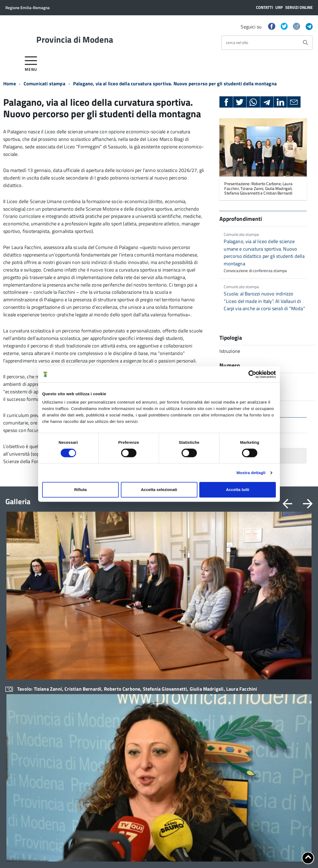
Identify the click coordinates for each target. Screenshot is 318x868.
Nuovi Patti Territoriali (274, 692)
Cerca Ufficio (20, 808)
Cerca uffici (77, 729)
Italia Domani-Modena (274, 683)
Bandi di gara (141, 654)
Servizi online (299, 7)
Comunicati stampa (44, 84)
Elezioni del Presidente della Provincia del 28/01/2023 (30, 652)
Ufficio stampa (143, 691)
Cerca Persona (22, 814)
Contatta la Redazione (28, 819)
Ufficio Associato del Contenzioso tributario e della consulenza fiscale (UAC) (96, 701)
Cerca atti (76, 748)
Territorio (201, 700)
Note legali (114, 855)
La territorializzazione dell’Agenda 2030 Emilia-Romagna (276, 707)
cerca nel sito (237, 43)
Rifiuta (80, 490)
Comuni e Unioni (269, 627)
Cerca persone (80, 739)
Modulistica (78, 636)
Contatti (264, 7)
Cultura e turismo (207, 710)
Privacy (12, 855)
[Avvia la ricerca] (305, 43)
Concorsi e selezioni (147, 663)
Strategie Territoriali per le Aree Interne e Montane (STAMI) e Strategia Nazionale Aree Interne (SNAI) (283, 666)
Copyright (137, 855)
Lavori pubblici (205, 654)
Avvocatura (202, 627)
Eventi (260, 730)
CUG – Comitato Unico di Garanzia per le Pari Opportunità (33, 703)
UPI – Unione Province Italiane (281, 721)
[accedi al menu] (31, 63)
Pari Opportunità (207, 663)
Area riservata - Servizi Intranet (91, 793)
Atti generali (16, 673)
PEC (13, 796)
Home (10, 84)
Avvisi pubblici (142, 645)
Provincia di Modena (75, 39)
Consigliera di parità (85, 687)
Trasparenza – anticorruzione (31, 692)
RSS (75, 807)
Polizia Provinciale (208, 682)
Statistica (200, 691)
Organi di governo (21, 627)
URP (279, 7)
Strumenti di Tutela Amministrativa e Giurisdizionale (96, 657)
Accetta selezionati (159, 490)
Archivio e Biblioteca (85, 678)
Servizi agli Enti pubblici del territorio (91, 718)
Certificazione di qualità (26, 715)
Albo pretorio (141, 636)
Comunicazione (143, 682)
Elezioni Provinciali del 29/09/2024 (25, 638)
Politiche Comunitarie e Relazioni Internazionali (221, 721)
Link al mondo (84, 801)
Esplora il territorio (271, 739)
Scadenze (138, 673)
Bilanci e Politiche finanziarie (218, 636)
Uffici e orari (16, 682)
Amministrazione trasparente (156, 627)
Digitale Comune (269, 650)
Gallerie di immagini (272, 748)
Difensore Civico (82, 669)
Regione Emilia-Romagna (28, 8)
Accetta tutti (238, 490)
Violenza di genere (208, 673)
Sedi (13, 791)
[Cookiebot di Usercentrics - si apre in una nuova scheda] (252, 374)
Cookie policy (33, 855)
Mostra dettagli (251, 473)
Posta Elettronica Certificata (252, 849)
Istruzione (201, 645)
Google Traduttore (87, 817)
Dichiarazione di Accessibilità (75, 855)
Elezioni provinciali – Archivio (31, 664)
